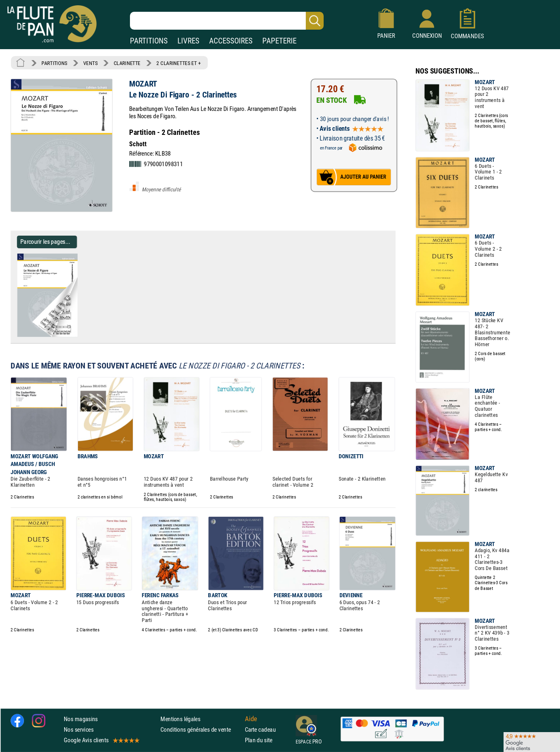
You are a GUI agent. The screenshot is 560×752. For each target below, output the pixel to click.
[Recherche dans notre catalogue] (227, 21)
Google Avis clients (101, 740)
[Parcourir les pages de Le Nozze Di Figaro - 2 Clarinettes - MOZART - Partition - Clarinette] (81, 335)
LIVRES (188, 41)
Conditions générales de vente (201, 729)
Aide (251, 719)
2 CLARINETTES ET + (178, 63)
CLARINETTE (127, 63)
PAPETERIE (279, 41)
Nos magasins (81, 719)
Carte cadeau (260, 729)
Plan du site (259, 740)
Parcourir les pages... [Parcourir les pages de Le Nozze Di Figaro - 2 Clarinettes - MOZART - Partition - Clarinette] (45, 242)
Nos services (79, 729)
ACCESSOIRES (231, 41)
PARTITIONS (149, 41)
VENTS (90, 63)
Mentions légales (180, 719)
